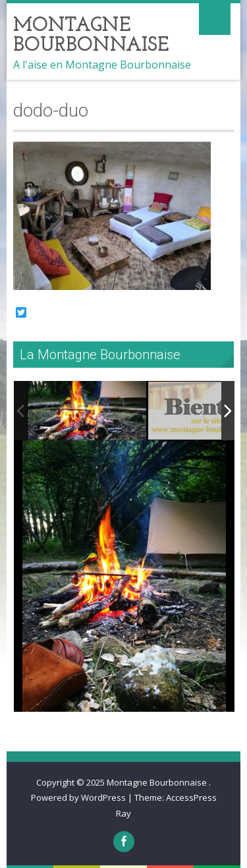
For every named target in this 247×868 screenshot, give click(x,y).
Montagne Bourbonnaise (158, 782)
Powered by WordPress (78, 797)
